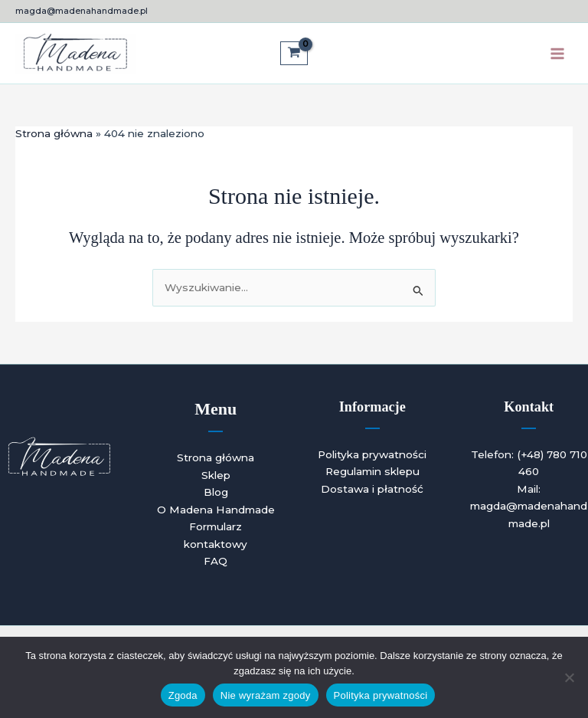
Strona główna (216, 457)
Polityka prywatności (372, 454)
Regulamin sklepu (372, 471)
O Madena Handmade (216, 510)
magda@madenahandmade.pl (82, 11)
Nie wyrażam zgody (266, 695)
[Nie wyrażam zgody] (569, 677)
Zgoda (183, 695)
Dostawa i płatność (372, 489)
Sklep (216, 475)
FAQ (216, 561)
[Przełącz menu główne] (558, 53)
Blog (216, 492)
